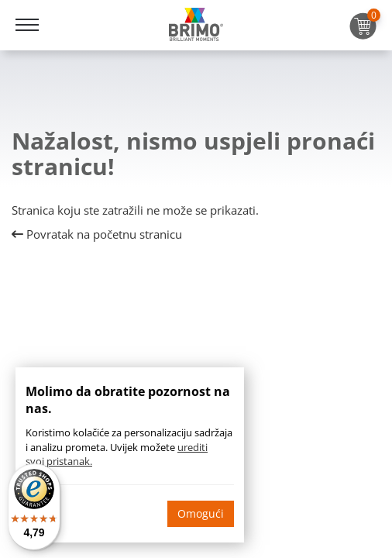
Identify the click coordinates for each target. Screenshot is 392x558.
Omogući (201, 513)
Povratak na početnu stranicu (97, 234)
